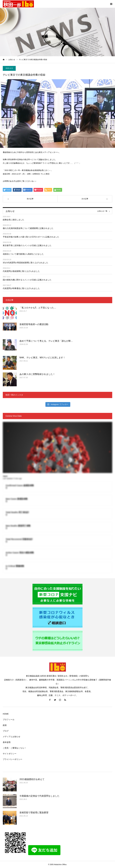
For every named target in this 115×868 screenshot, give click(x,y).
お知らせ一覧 (102, 211)
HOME (6, 714)
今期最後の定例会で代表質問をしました (39, 796)
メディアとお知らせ (12, 737)
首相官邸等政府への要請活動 (34, 324)
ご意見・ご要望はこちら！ (14, 748)
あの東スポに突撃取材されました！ (37, 374)
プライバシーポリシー (12, 759)
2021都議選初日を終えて (32, 779)
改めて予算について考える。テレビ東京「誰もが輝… (46, 341)
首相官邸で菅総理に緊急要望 (34, 813)
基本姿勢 (7, 742)
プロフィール (9, 720)
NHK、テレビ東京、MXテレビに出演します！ (42, 358)
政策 (5, 725)
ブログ (6, 731)
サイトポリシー (10, 754)
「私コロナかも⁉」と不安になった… (38, 308)
